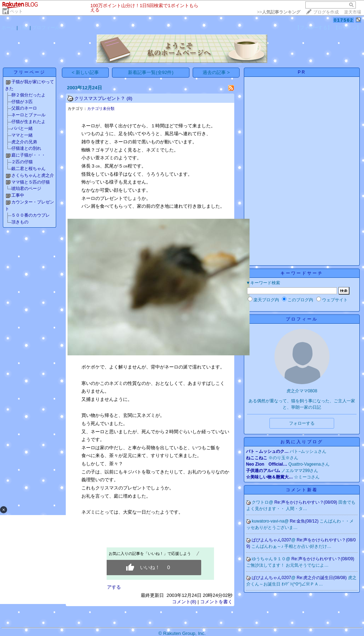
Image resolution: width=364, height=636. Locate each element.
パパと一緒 (22, 128)
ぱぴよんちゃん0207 (271, 540)
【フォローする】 (314, 28)
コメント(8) (184, 602)
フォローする (302, 423)
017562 (344, 20)
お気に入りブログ (302, 442)
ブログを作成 (326, 12)
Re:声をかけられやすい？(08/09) (306, 502)
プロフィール (46, 28)
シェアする (109, 587)
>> (279, 12)
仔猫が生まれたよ (28, 122)
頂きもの (20, 222)
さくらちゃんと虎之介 (33, 175)
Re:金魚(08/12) (305, 521)
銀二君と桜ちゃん (28, 169)
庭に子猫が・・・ (28, 155)
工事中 (18, 195)
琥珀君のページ (26, 189)
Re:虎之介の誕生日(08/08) (322, 578)
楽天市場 (353, 12)
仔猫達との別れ (26, 148)
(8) (129, 98)
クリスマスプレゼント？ (100, 98)
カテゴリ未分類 (101, 108)
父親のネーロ (24, 108)
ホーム (8, 28)
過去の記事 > (216, 72)
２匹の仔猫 (22, 162)
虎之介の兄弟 (24, 142)
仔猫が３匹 (22, 102)
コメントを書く (216, 602)
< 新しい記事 (85, 72)
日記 (24, 28)
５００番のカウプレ (31, 215)
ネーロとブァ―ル (28, 115)
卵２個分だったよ (28, 95)
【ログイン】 (347, 28)
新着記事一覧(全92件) (151, 72)
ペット (16, 11)
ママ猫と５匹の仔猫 (31, 182)
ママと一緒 (22, 135)
